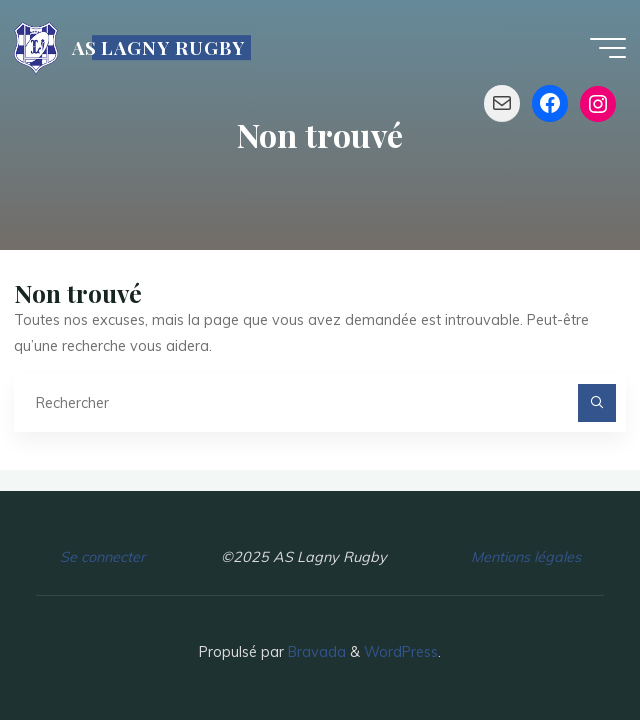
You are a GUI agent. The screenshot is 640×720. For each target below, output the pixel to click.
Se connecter (102, 557)
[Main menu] (608, 48)
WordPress (401, 652)
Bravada (315, 652)
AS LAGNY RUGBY (158, 47)
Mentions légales (526, 557)
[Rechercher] (596, 402)
